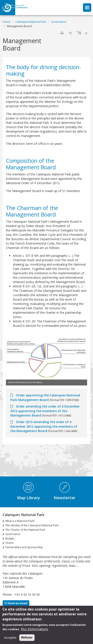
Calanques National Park (31, 22)
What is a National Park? (20, 521)
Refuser (27, 639)
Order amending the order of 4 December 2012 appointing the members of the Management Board (45, 411)
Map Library (29, 498)
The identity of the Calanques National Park (32, 525)
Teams (9, 543)
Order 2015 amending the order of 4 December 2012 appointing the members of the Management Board (44, 426)
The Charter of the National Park (25, 530)
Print (62, 33)
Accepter (10, 640)
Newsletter (65, 498)
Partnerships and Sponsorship (24, 547)
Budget (10, 538)
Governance (59, 22)
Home (6, 22)
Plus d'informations (34, 631)
